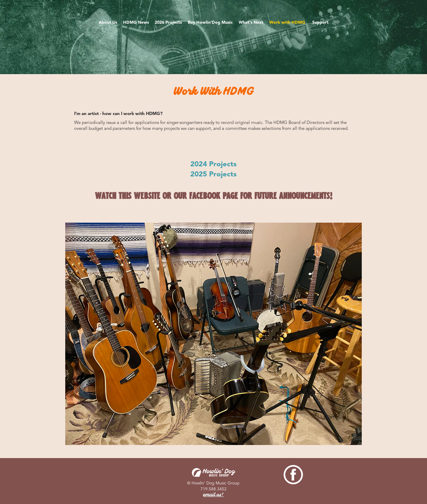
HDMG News (136, 22)
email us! (213, 495)
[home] (213, 7)
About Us (108, 22)
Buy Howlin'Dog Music (210, 22)
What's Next (251, 22)
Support (320, 22)
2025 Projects (213, 174)
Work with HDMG (288, 22)
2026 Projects (168, 22)
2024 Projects (213, 164)
